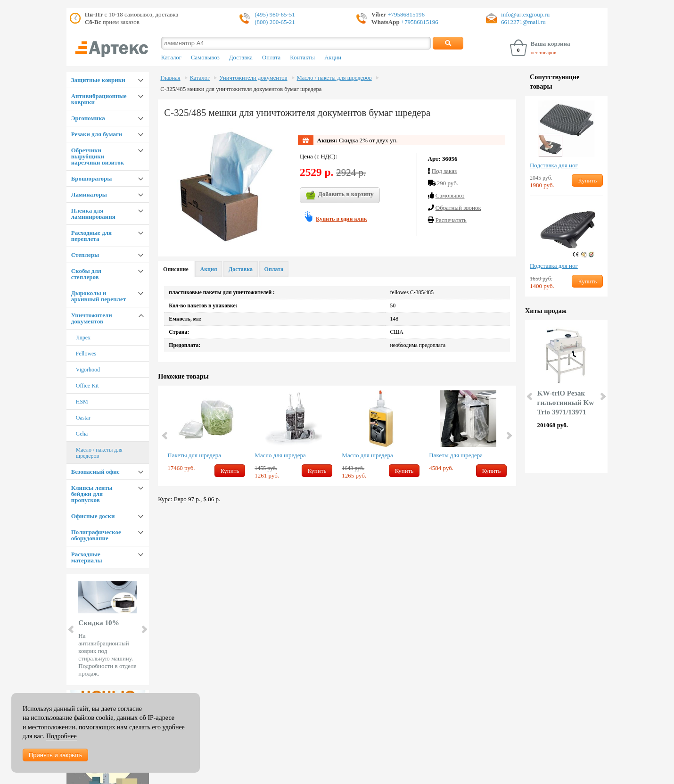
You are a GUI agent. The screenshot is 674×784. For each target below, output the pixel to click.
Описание (176, 269)
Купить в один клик (341, 219)
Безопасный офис (95, 472)
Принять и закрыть (55, 755)
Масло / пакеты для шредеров (99, 453)
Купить (230, 471)
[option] (206, 434)
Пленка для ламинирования (93, 214)
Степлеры (85, 255)
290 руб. (448, 183)
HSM (82, 402)
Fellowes (86, 354)
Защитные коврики (98, 80)
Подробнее (62, 736)
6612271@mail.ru (523, 22)
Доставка (241, 58)
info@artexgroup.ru (525, 14)
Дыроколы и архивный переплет (99, 296)
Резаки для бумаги (97, 134)
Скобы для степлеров (86, 274)
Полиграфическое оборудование (96, 535)
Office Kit (87, 386)
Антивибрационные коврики (99, 99)
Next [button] (509, 436)
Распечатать (451, 220)
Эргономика (88, 118)
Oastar (83, 418)
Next (144, 629)
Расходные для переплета (91, 236)
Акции (333, 58)
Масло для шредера (280, 455)
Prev (72, 629)
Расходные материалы (87, 557)
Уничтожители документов (92, 318)
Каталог (171, 58)
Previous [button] (165, 436)
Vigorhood (88, 370)
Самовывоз (205, 58)
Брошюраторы (92, 178)
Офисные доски (93, 516)
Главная (170, 78)
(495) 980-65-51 (275, 14)
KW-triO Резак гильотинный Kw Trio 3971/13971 (566, 402)
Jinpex (83, 338)
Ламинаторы (89, 194)
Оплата (271, 58)
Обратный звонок (458, 208)
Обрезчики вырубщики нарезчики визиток (98, 156)
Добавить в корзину (340, 195)
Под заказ (444, 171)
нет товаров (544, 52)
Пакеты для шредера (194, 455)
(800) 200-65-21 (275, 22)
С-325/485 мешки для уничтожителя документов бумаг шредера (241, 89)
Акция (209, 269)
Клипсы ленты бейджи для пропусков (92, 494)
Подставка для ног (554, 165)
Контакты (302, 58)
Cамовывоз (450, 195)
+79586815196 (405, 14)
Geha (82, 434)
